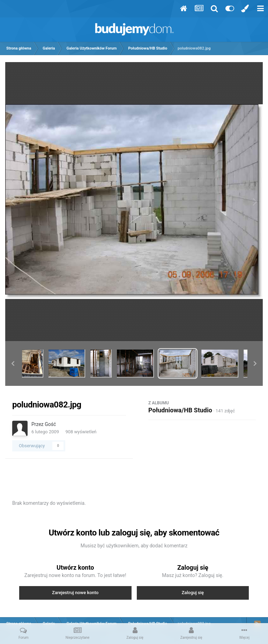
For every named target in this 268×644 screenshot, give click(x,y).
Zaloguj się (193, 593)
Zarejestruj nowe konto (75, 593)
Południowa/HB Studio (180, 410)
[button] (13, 364)
